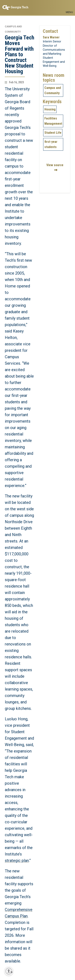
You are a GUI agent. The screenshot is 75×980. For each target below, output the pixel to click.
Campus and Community (53, 90)
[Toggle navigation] (69, 6)
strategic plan (17, 861)
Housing (50, 109)
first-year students (51, 144)
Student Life (53, 133)
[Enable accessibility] (9, 971)
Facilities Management (53, 121)
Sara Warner (51, 37)
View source (55, 165)
